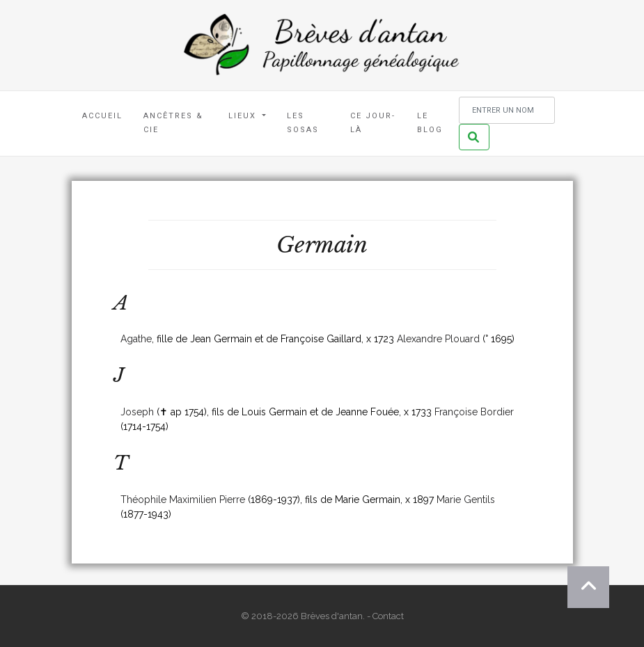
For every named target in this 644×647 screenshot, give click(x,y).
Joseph (137, 412)
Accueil (102, 116)
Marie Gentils (466, 500)
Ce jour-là (373, 123)
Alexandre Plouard (438, 339)
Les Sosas (303, 123)
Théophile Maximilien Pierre (183, 500)
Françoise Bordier (474, 412)
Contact (388, 616)
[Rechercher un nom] (507, 110)
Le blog (430, 123)
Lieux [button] (244, 116)
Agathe (136, 339)
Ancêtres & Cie (173, 123)
